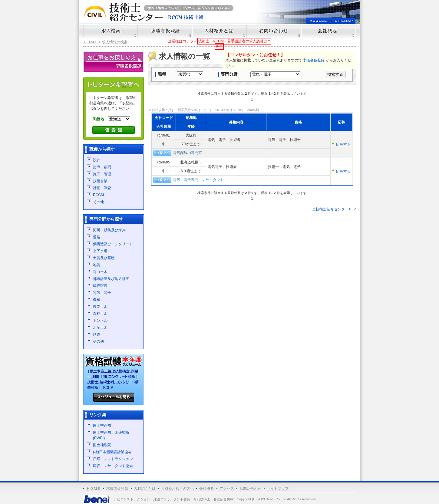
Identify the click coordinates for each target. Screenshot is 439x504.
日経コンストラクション (113, 459)
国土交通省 (102, 426)
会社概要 (206, 489)
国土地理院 (102, 445)
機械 (97, 300)
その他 (98, 202)
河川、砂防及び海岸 (109, 230)
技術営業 (100, 181)
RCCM (98, 195)
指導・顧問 (102, 167)
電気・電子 (102, 293)
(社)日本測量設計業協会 (112, 452)
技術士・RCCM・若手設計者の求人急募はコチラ (235, 44)
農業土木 (100, 307)
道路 (97, 237)
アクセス (227, 489)
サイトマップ (278, 489)
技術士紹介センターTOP (336, 209)
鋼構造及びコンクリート (113, 244)
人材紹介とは (145, 489)
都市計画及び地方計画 (111, 279)
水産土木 (100, 328)
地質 (97, 265)
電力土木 (100, 272)
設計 (97, 160)
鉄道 (97, 334)
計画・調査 (102, 188)
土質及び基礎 (104, 258)
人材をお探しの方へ (177, 489)
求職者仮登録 (314, 60)
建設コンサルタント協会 (113, 466)
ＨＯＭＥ (91, 42)
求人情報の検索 (115, 42)
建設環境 (100, 286)
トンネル (100, 321)
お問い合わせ (250, 489)
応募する (343, 144)
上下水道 (100, 251)
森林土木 (100, 314)
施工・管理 (102, 174)
